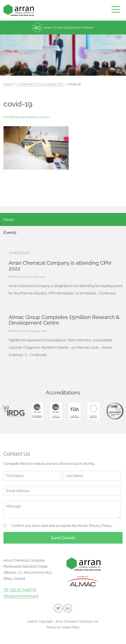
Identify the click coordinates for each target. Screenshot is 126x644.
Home (8, 84)
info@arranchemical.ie (21, 596)
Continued (107, 293)
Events (10, 232)
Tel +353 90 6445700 (20, 590)
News (9, 219)
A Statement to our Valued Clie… (40, 84)
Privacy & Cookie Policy (63, 627)
